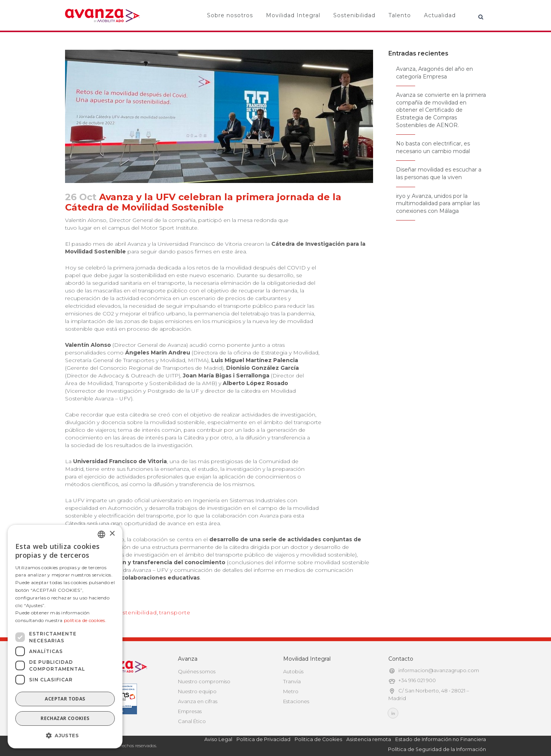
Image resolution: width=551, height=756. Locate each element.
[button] (65, 736)
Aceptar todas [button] (65, 699)
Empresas (190, 711)
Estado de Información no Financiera (441, 739)
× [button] (112, 534)
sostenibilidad (136, 612)
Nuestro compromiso (204, 681)
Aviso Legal (218, 739)
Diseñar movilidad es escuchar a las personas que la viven (439, 173)
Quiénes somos (197, 671)
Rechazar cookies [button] (65, 718)
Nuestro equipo (197, 691)
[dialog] (65, 637)
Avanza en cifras (198, 701)
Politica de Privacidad (263, 739)
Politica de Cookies (318, 739)
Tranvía (292, 681)
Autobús (293, 671)
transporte (175, 612)
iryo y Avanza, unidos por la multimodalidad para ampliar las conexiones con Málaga (438, 203)
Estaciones (296, 701)
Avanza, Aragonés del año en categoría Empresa (434, 73)
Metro (291, 691)
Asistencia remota (369, 739)
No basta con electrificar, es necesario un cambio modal (433, 147)
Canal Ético (192, 721)
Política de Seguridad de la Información (437, 749)
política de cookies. (85, 620)
